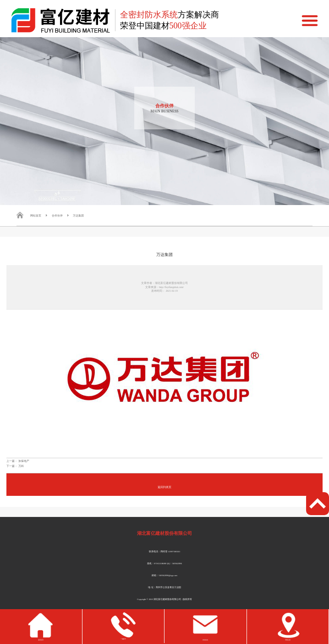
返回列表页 (164, 487)
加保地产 (24, 461)
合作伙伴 (57, 215)
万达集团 (78, 215)
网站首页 (36, 215)
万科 (21, 466)
